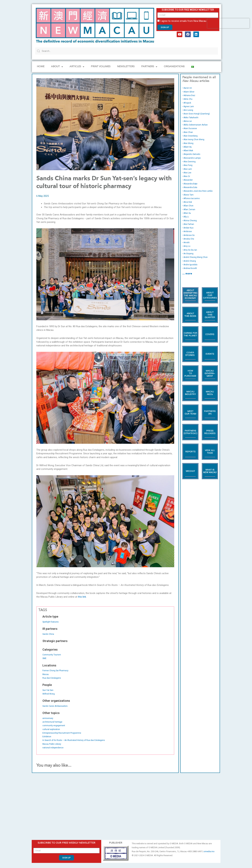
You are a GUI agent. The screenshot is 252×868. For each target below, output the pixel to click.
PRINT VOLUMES (101, 67)
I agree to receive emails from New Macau (183, 21)
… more (187, 274)
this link (82, 597)
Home (41, 67)
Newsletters (126, 67)
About (57, 67)
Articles (77, 67)
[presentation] (228, 23)
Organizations (174, 67)
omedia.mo (209, 851)
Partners (149, 67)
